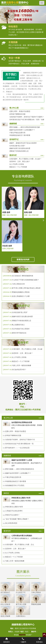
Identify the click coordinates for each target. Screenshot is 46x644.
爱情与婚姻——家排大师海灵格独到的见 (20, 469)
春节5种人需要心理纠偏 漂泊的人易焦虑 (26, 288)
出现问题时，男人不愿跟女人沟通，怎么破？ (25, 159)
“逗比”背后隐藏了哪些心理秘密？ (17, 519)
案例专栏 (23, 343)
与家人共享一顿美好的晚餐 (22, 365)
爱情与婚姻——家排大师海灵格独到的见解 (25, 127)
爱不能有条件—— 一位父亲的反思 (17, 448)
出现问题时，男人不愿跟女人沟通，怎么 (20, 545)
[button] (1, 15)
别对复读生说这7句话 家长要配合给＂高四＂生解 (27, 120)
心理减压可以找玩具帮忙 (14, 511)
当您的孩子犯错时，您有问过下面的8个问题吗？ (27, 117)
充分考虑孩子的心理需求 (21, 329)
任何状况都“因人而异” (17, 146)
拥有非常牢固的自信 (19, 333)
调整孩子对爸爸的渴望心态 (19, 151)
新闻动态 (23, 269)
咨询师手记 (23, 306)
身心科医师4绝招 (12, 523)
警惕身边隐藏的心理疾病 (21, 292)
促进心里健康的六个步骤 (21, 296)
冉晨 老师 (6, 212)
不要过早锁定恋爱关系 (17, 133)
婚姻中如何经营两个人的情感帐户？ (22, 130)
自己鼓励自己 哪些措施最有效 (23, 276)
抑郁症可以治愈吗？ (12, 515)
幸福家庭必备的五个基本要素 (20, 135)
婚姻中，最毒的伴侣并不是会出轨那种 (23, 143)
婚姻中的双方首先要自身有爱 (20, 148)
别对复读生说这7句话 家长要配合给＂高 (19, 444)
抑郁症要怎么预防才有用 (14, 507)
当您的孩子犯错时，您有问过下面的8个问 (20, 440)
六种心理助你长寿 (18, 284)
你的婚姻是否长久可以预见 (15, 485)
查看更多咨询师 (23, 260)
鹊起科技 (22, 635)
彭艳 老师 (28, 212)
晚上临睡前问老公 (18, 325)
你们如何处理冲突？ (19, 370)
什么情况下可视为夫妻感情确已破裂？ (26, 280)
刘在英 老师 (7, 246)
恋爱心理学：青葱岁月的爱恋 (20, 111)
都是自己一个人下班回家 (18, 167)
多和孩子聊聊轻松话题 (17, 114)
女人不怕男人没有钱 (17, 164)
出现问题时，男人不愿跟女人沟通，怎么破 (27, 349)
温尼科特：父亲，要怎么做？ (20, 161)
